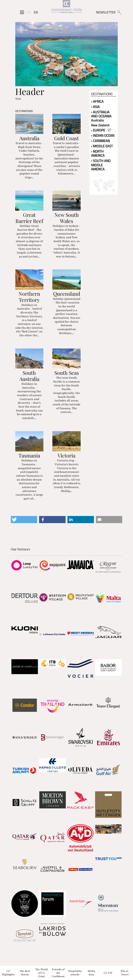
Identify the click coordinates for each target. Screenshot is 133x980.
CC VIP (108, 973)
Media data (91, 973)
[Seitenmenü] (22, 12)
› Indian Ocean (103, 136)
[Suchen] (119, 12)
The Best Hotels (25, 973)
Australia (97, 120)
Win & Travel (125, 973)
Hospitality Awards (75, 973)
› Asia (95, 107)
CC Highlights (8, 973)
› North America (98, 154)
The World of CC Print (42, 973)
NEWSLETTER (106, 12)
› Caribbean (100, 141)
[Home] (66, 7)
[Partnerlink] (25, 565)
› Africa (97, 101)
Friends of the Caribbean (58, 973)
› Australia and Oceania (101, 114)
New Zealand (100, 125)
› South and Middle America (101, 165)
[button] (24, 520)
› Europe (101, 130)
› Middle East (102, 146)
